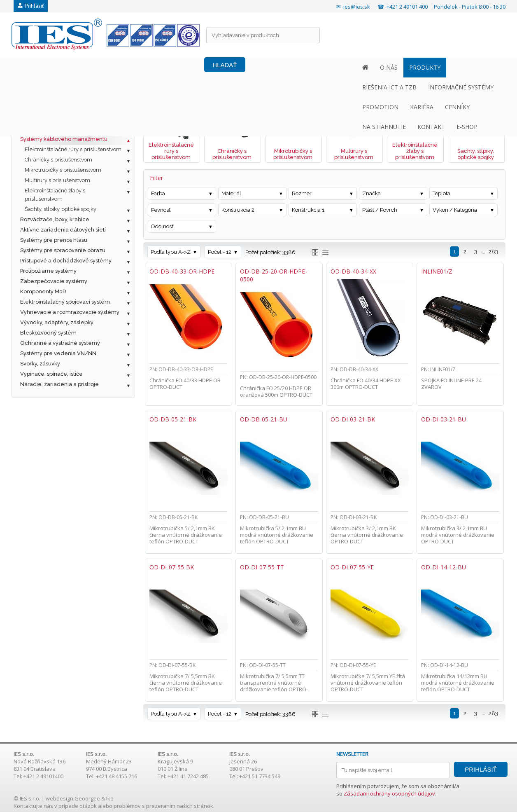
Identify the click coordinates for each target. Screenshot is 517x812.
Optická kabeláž (41, 118)
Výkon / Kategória (455, 210)
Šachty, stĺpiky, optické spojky (61, 209)
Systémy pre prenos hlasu (54, 240)
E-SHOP (474, 67)
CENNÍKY (345, 67)
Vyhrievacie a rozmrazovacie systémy (70, 312)
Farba (158, 193)
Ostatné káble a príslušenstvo (58, 129)
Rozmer (302, 193)
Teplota (441, 193)
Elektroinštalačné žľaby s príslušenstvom (55, 195)
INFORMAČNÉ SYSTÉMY (206, 67)
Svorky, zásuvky (40, 364)
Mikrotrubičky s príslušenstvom (63, 170)
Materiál (231, 193)
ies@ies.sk (357, 7)
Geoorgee (87, 798)
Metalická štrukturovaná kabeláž (62, 108)
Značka (371, 193)
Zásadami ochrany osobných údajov (389, 793)
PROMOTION (268, 67)
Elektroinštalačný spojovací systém (65, 302)
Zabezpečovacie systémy (54, 281)
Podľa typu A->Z (171, 252)
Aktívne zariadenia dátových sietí (63, 230)
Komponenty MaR (43, 291)
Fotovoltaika (36, 98)
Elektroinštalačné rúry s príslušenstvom (73, 149)
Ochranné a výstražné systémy (60, 343)
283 (493, 252)
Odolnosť (162, 226)
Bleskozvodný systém (48, 333)
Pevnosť (161, 210)
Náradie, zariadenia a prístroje (59, 384)
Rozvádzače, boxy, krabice (55, 219)
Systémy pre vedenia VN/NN (58, 353)
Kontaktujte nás (33, 806)
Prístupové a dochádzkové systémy (66, 261)
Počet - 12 (220, 252)
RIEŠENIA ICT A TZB (135, 67)
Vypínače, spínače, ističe (51, 374)
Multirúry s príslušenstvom (57, 180)
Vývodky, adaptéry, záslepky (57, 322)
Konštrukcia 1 (308, 210)
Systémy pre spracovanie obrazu (63, 250)
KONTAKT (439, 67)
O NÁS (44, 67)
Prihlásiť (31, 6)
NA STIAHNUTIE (391, 67)
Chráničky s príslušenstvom (58, 160)
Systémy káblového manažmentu (64, 139)
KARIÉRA (310, 67)
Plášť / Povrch (380, 210)
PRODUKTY (80, 67)
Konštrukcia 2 (238, 210)
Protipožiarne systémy (48, 271)
